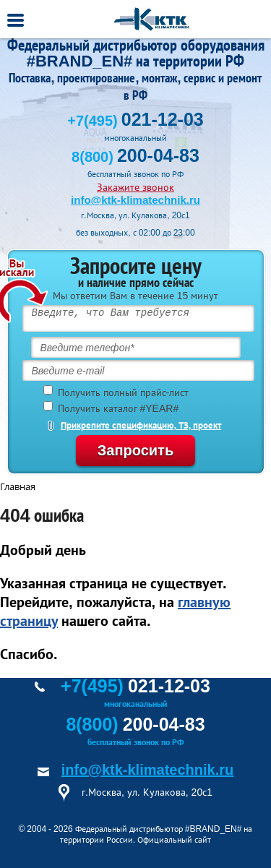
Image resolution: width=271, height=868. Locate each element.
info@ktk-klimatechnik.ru (135, 200)
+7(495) (135, 121)
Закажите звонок (135, 187)
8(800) (135, 157)
